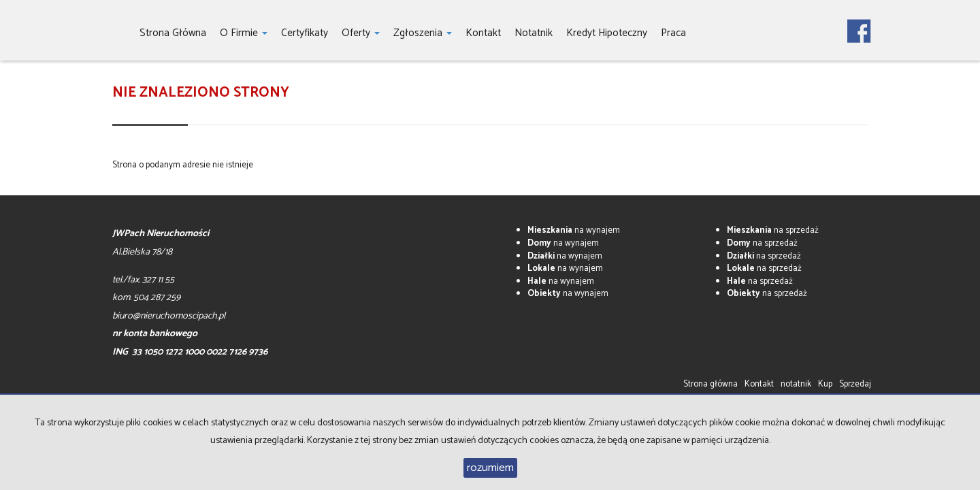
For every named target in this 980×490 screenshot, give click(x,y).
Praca (673, 33)
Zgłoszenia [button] (423, 33)
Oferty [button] (361, 33)
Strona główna (173, 33)
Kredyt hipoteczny (607, 33)
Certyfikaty (305, 33)
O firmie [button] (244, 33)
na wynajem (574, 230)
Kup (825, 384)
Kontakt (483, 33)
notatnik (534, 33)
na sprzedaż (773, 230)
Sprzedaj (855, 384)
